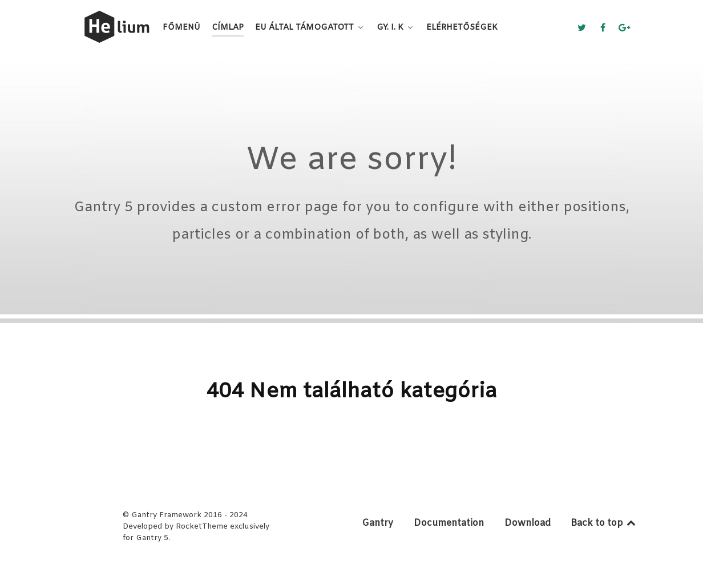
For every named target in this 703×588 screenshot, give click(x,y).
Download (528, 523)
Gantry (377, 523)
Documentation (449, 523)
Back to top (604, 523)
